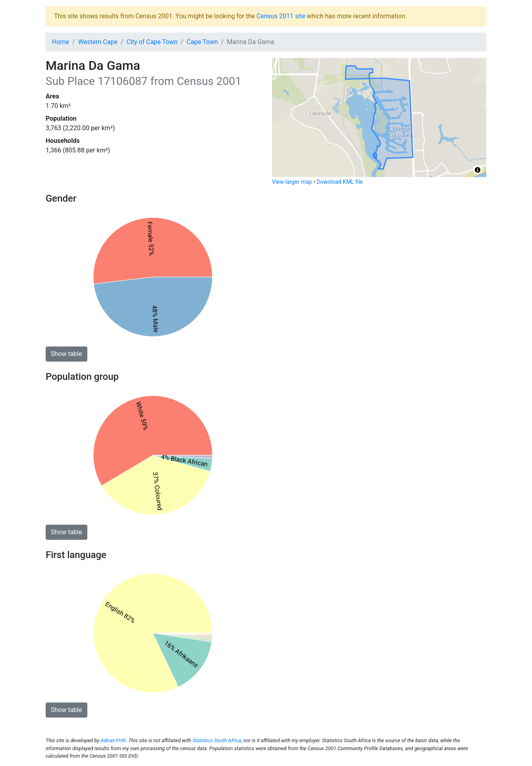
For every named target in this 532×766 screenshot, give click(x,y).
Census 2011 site (281, 16)
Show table (66, 354)
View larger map (292, 182)
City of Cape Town (152, 42)
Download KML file (339, 182)
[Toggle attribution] (478, 170)
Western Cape (98, 42)
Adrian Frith (113, 740)
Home (61, 42)
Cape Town (202, 42)
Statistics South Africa (217, 740)
